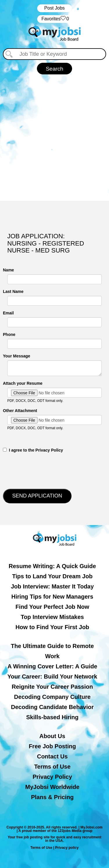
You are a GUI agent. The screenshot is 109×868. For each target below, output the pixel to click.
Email (8, 313)
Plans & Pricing (52, 797)
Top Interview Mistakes (52, 617)
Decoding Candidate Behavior (52, 707)
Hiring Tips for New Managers (52, 597)
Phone (9, 334)
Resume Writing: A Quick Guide (52, 566)
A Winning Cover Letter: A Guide (52, 666)
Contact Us (52, 756)
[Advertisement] (54, 138)
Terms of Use (52, 767)
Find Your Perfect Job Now (52, 607)
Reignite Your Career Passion (52, 687)
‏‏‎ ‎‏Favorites (54, 19)
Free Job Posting (52, 746)
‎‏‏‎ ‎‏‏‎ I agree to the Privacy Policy (33, 450)
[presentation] (47, 470)
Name (8, 270)
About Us (52, 736)
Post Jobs (54, 8)
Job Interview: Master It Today (52, 586)
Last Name (13, 291)
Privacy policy (67, 848)
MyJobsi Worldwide (52, 787)
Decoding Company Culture (52, 697)
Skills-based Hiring (52, 717)
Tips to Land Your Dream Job (52, 576)
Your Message (17, 356)
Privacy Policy (52, 777)
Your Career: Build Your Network (52, 676)
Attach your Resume (23, 383)
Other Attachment (20, 411)
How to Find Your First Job (52, 627)
